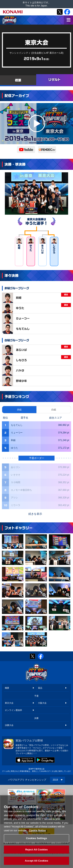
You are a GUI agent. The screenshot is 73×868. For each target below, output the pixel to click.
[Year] (58, 780)
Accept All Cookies (37, 861)
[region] (36, 832)
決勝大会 (9, 725)
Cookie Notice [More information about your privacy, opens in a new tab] (37, 830)
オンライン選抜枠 (13, 710)
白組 (54, 410)
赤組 (19, 410)
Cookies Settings (37, 838)
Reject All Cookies (36, 850)
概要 (7, 688)
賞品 (40, 688)
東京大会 (9, 703)
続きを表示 (35, 514)
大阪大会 (42, 703)
